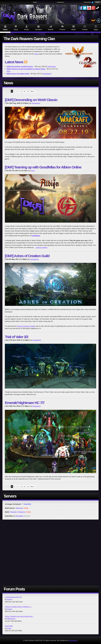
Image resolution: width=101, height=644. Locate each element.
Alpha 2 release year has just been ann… (19, 616)
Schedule (38, 28)
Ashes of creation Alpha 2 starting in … (18, 607)
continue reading (41, 247)
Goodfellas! (36, 236)
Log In (98, 2)
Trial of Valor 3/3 (17, 337)
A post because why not (13, 597)
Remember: (88, 2)
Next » (33, 91)
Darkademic (52, 66)
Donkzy (10, 599)
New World (9, 626)
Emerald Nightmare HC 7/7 (25, 403)
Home (5, 28)
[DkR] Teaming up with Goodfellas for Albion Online (43, 167)
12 (25, 91)
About (16, 28)
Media (74, 28)
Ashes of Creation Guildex (26, 326)
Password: (61, 2)
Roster (26, 28)
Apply (96, 28)
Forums (62, 28)
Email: (35, 2)
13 (28, 91)
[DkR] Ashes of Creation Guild (27, 256)
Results (51, 28)
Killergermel (11, 619)
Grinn (9, 71)
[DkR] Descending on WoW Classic (31, 100)
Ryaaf (9, 628)
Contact (85, 28)
